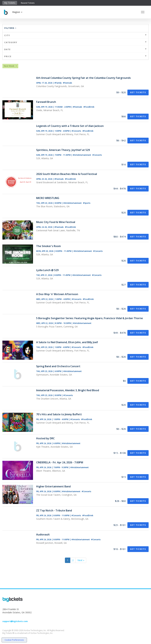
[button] (17, 12)
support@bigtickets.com (15, 621)
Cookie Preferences (14, 640)
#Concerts (77, 131)
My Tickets (10, 3)
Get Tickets (138, 92)
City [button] (75, 35)
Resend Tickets (28, 3)
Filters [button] (11, 28)
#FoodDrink (89, 107)
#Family (58, 83)
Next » (81, 560)
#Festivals (67, 83)
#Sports (87, 203)
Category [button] (75, 42)
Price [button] (75, 56)
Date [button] (75, 49)
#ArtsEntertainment (82, 155)
